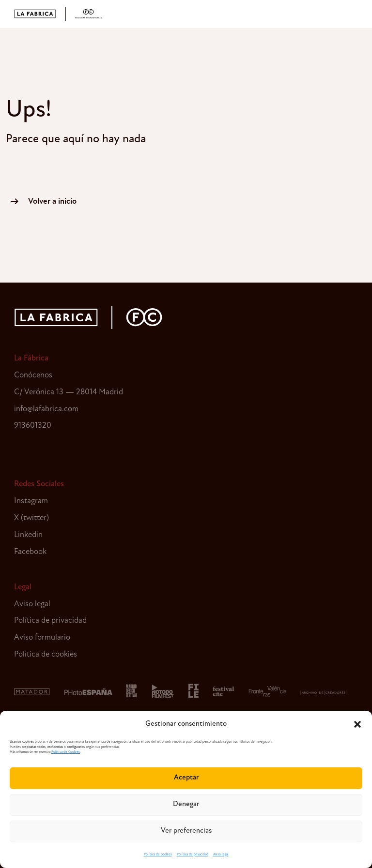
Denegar (186, 804)
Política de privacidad (193, 855)
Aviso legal (221, 855)
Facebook (30, 552)
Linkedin (28, 535)
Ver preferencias (186, 831)
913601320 (33, 426)
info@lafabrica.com (46, 409)
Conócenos (33, 375)
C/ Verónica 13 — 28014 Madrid (69, 392)
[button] (357, 724)
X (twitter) (31, 518)
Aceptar (186, 778)
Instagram (31, 501)
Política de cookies (158, 855)
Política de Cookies (66, 752)
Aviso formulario (42, 637)
